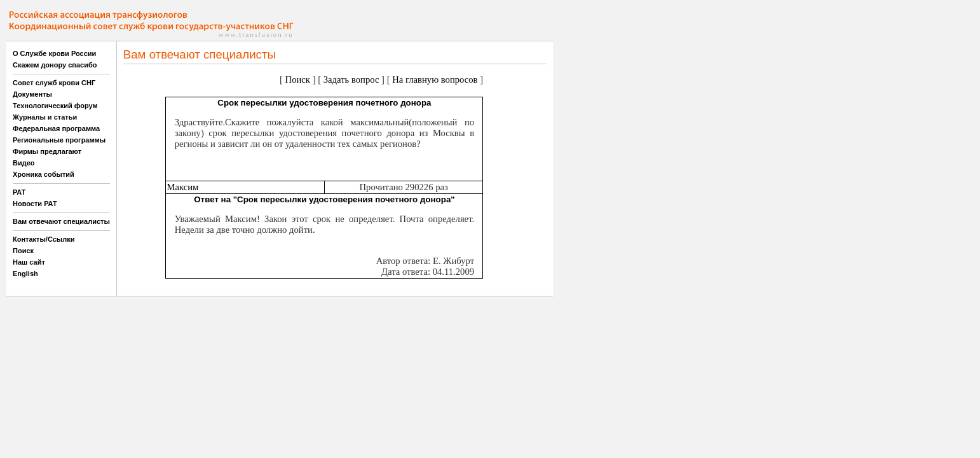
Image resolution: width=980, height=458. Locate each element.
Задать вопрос (351, 80)
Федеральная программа (56, 128)
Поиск (23, 251)
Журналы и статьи (45, 117)
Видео (24, 163)
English (25, 274)
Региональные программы (59, 140)
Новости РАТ (35, 204)
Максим (182, 187)
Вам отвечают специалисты (61, 221)
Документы (32, 94)
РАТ (19, 192)
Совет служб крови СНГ (54, 83)
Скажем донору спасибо (55, 65)
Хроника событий (44, 174)
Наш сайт (29, 262)
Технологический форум (55, 106)
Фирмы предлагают (47, 151)
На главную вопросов (435, 80)
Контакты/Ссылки (44, 239)
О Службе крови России (54, 53)
